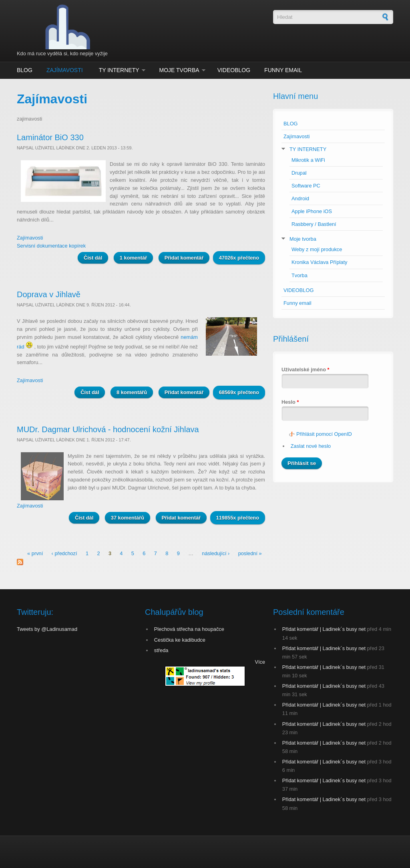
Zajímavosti (65, 70)
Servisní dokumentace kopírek (51, 246)
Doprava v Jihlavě (49, 294)
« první (35, 553)
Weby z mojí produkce (317, 249)
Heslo (290, 402)
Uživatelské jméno (305, 370)
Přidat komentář (184, 258)
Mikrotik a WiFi (308, 160)
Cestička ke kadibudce (180, 640)
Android (300, 198)
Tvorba (299, 275)
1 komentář (133, 258)
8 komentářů (132, 392)
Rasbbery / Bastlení (314, 224)
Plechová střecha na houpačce (189, 629)
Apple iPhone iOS (312, 211)
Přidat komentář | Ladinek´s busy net (324, 629)
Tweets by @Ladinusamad (47, 629)
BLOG (25, 70)
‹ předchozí (64, 553)
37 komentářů (128, 518)
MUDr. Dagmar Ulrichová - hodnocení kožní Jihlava (108, 429)
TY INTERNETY (119, 70)
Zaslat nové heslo (311, 446)
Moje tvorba (179, 70)
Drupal (299, 173)
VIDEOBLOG (234, 70)
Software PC (306, 186)
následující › (216, 553)
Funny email (283, 70)
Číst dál (96, 257)
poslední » (250, 553)
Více (260, 662)
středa (161, 650)
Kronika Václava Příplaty (319, 262)
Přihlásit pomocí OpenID (324, 434)
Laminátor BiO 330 (50, 137)
